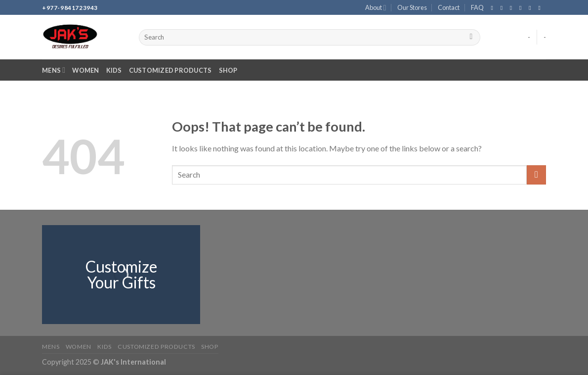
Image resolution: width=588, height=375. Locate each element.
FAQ (477, 7)
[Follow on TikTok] (513, 8)
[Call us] (532, 8)
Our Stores (412, 7)
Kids (114, 70)
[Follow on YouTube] (541, 8)
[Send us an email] (522, 8)
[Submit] (471, 38)
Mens (54, 70)
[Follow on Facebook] (494, 8)
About (376, 8)
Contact (449, 7)
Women (85, 70)
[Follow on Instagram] (504, 8)
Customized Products (170, 70)
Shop (228, 70)
